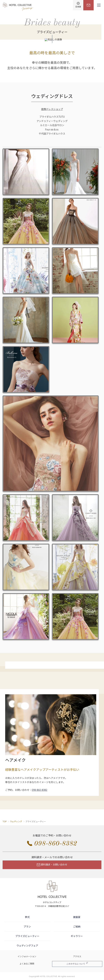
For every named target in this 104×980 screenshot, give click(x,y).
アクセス (77, 957)
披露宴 (77, 917)
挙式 (27, 917)
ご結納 (77, 927)
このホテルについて (77, 964)
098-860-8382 (39, 790)
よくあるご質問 (27, 964)
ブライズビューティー (27, 936)
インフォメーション (27, 957)
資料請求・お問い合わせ (52, 865)
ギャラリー (77, 936)
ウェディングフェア (27, 946)
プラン (27, 927)
